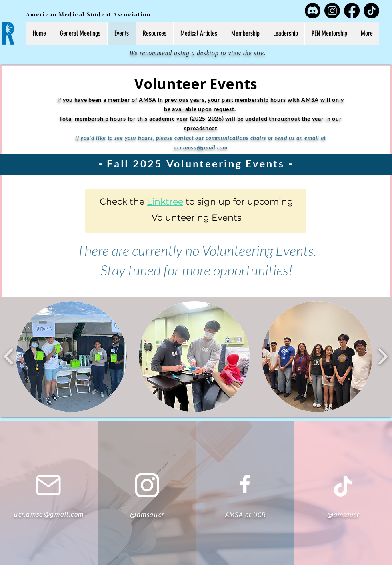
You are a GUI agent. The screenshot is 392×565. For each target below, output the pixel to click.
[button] (71, 357)
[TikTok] (371, 11)
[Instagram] (332, 11)
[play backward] (9, 356)
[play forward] (383, 356)
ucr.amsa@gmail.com (201, 147)
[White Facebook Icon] (245, 484)
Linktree (165, 202)
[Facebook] (352, 11)
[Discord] (313, 11)
